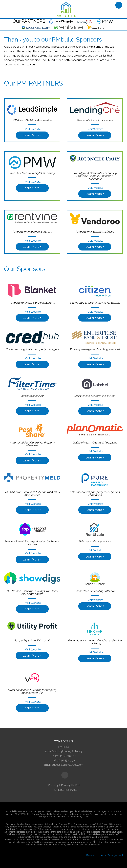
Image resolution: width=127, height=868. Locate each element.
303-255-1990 (66, 760)
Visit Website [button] (32, 129)
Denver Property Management (105, 855)
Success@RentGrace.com (67, 765)
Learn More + (32, 135)
